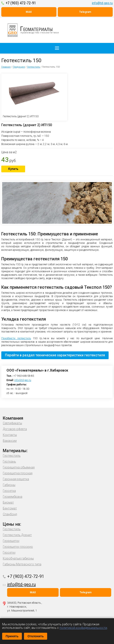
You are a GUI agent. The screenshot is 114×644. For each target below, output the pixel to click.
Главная (6, 67)
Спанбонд (10, 514)
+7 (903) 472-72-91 (21, 3)
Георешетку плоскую (18, 547)
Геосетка (9, 491)
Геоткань (9, 461)
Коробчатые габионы (18, 558)
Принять (12, 636)
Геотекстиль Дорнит (17, 535)
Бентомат (10, 508)
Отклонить (36, 636)
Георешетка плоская (18, 473)
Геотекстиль (34, 67)
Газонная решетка (16, 479)
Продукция (19, 67)
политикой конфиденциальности (83, 628)
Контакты (10, 435)
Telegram (85, 12)
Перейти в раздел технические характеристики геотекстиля (55, 355)
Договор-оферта (15, 429)
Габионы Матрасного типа (22, 564)
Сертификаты (12, 423)
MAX (29, 12)
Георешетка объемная (19, 467)
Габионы (9, 485)
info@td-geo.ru (102, 3)
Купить (13, 169)
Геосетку (9, 553)
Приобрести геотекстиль (16, 338)
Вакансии (10, 441)
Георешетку (11, 541)
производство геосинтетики (36, 30)
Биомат (8, 502)
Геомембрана (13, 497)
